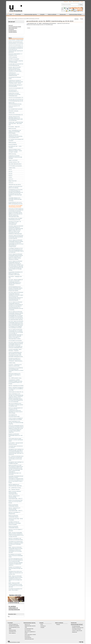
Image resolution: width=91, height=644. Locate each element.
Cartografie (42, 14)
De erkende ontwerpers (13, 31)
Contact (82, 2)
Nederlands (76, 19)
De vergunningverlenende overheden (15, 27)
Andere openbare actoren (13, 28)
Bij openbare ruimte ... (13, 614)
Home (11, 14)
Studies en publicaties (52, 14)
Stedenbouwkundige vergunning (30, 14)
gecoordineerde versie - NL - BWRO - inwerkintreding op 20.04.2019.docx (41, 23)
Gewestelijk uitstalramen (13, 32)
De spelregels (18, 14)
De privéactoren (11, 29)
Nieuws (16, 19)
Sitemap (70, 2)
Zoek (62, 3)
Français (82, 19)
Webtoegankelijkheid (76, 2)
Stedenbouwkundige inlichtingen (75, 14)
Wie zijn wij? (11, 25)
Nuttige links (66, 2)
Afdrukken (29, 28)
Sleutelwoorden (63, 14)
